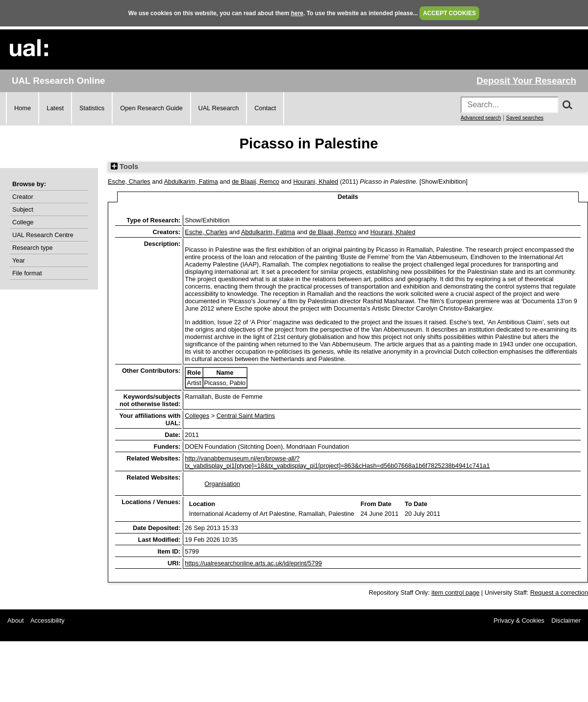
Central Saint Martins (246, 416)
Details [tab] (348, 197)
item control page (455, 593)
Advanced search (481, 118)
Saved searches (525, 118)
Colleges (197, 416)
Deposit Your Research (526, 81)
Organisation (222, 484)
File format (27, 273)
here (297, 13)
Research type (33, 248)
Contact (265, 108)
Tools (124, 167)
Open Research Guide (151, 108)
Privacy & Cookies (519, 620)
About (15, 620)
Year (19, 260)
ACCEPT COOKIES (449, 13)
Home (23, 108)
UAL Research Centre (43, 235)
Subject (23, 209)
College (23, 222)
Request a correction (559, 593)
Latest (55, 108)
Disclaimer (566, 620)
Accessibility (48, 620)
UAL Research (219, 108)
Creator (23, 197)
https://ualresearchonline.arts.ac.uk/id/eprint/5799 (253, 563)
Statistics (92, 108)
